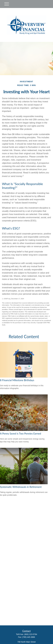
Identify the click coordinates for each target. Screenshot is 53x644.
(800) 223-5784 (31, 634)
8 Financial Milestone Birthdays (17, 380)
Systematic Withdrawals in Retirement (21, 487)
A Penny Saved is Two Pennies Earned (21, 434)
